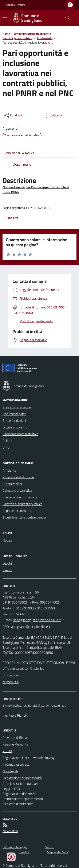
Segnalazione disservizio (19, 794)
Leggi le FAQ (11, 789)
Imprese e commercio (17, 511)
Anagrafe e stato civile (18, 477)
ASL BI (7, 751)
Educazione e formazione (20, 497)
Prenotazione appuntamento (23, 799)
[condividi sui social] (13, 115)
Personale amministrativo (20, 434)
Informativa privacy (16, 764)
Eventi (7, 570)
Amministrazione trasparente (33, 34)
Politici (7, 441)
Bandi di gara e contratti (17, 38)
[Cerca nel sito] (66, 18)
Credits (24, 852)
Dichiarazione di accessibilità (22, 778)
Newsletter (10, 831)
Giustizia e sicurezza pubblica (22, 504)
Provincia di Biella (15, 738)
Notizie (7, 540)
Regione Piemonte (16, 5)
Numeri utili (11, 682)
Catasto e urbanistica (17, 490)
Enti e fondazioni (14, 420)
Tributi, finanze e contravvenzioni (25, 517)
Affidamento (45, 38)
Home (6, 34)
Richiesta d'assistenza (18, 804)
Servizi (50, 847)
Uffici (6, 447)
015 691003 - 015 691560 (35, 608)
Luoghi (7, 563)
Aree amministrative (17, 407)
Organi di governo (15, 427)
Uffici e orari (11, 675)
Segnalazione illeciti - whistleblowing (29, 758)
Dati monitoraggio (15, 847)
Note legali (10, 771)
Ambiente (9, 470)
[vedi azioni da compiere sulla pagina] (54, 115)
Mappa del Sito (57, 852)
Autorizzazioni (12, 484)
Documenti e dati (14, 414)
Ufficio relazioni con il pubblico (23, 668)
